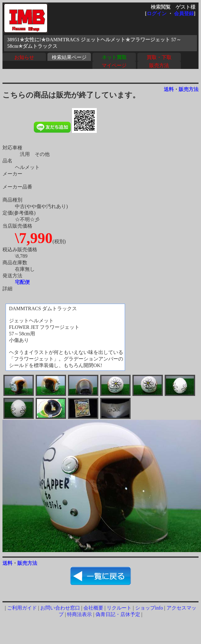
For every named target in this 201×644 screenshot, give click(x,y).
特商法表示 (79, 614)
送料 (169, 89)
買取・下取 (159, 57)
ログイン (157, 14)
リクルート (119, 608)
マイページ (114, 65)
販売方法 (159, 65)
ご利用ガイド (22, 608)
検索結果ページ (69, 57)
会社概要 (93, 608)
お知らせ (24, 57)
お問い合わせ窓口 (60, 608)
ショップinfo (149, 608)
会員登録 (184, 14)
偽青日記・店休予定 (118, 614)
